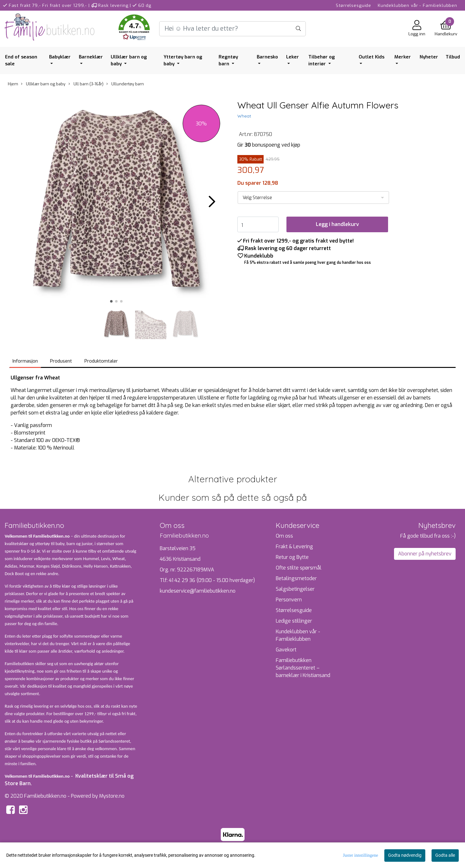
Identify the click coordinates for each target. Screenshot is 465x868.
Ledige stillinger (294, 621)
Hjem (13, 84)
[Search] (232, 29)
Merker (403, 57)
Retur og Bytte (292, 557)
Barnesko (267, 57)
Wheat (244, 116)
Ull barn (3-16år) (86, 84)
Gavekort (286, 650)
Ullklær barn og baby (129, 60)
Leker (293, 57)
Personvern (289, 600)
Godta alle (445, 855)
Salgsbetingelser (295, 589)
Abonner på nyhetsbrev (425, 554)
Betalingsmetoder (296, 578)
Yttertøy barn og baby (183, 60)
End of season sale (21, 60)
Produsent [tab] (61, 361)
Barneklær (91, 57)
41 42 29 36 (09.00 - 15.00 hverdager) (212, 580)
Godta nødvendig (405, 855)
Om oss (284, 536)
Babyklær (60, 57)
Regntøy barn (228, 60)
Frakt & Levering (294, 547)
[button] (134, 29)
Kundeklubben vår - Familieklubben (417, 5)
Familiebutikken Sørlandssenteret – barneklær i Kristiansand (303, 668)
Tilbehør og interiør (322, 60)
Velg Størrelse (257, 198)
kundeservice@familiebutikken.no (198, 591)
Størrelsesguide (354, 5)
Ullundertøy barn (125, 84)
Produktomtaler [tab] (101, 361)
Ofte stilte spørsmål (299, 568)
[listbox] (313, 198)
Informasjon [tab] (25, 361)
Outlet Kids (371, 57)
